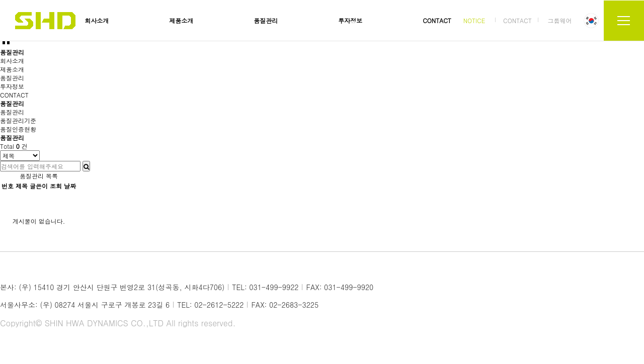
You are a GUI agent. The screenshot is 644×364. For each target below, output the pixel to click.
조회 (56, 186)
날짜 (70, 186)
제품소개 (181, 20)
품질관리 (266, 20)
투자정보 (350, 20)
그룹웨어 (559, 20)
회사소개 (97, 20)
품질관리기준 (18, 120)
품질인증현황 (18, 129)
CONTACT (437, 20)
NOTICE (474, 20)
